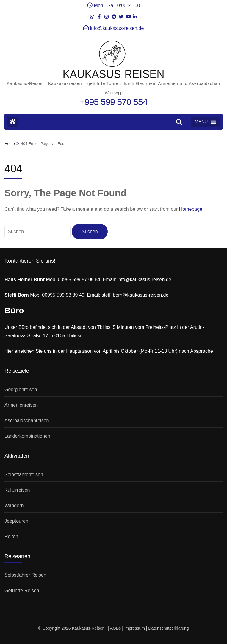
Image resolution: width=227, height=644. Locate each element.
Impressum (135, 628)
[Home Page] (13, 122)
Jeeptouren (16, 521)
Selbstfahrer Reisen (25, 575)
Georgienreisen (21, 390)
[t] (114, 15)
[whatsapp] (92, 15)
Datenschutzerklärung (168, 628)
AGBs (116, 628)
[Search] (179, 122)
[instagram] (107, 15)
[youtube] (128, 15)
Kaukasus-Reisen (88, 628)
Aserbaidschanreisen (27, 421)
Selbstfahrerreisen (24, 475)
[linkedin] (135, 15)
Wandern (14, 506)
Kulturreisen (17, 490)
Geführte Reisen (22, 590)
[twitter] (121, 15)
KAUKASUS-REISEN (113, 74)
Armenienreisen (21, 405)
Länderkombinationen (27, 436)
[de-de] (99, 15)
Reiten (11, 537)
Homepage (191, 209)
